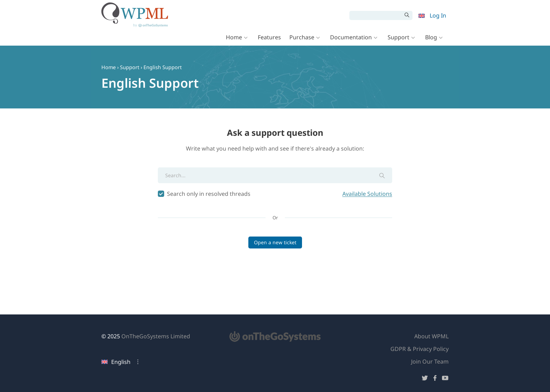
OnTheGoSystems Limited (156, 336)
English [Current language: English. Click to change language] (116, 362)
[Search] (376, 15)
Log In (438, 15)
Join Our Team (430, 361)
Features (269, 39)
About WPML (431, 336)
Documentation (351, 39)
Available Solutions (367, 194)
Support (398, 39)
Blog (431, 39)
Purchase (302, 39)
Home (234, 39)
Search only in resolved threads (275, 194)
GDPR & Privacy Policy (420, 349)
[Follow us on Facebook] (435, 379)
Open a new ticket (275, 242)
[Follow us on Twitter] (425, 379)
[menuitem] (422, 15)
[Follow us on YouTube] (445, 379)
